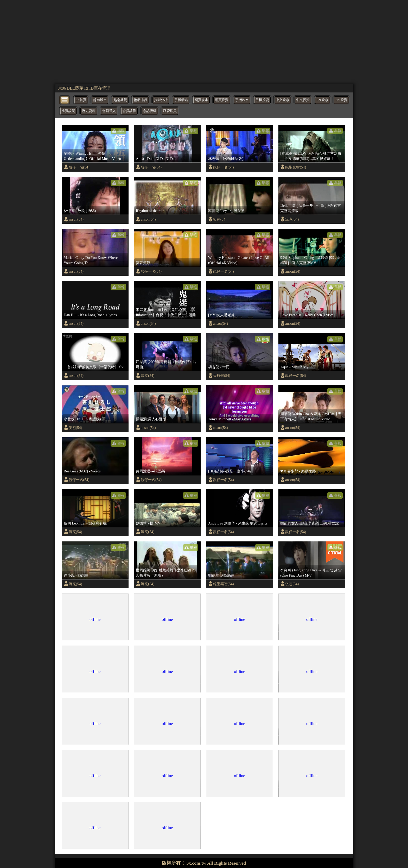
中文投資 (303, 100)
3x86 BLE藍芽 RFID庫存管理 (84, 88)
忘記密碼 (150, 111)
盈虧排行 (141, 100)
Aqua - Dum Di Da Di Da (155, 159)
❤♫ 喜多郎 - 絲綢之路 (298, 471)
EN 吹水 (322, 100)
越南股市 (100, 100)
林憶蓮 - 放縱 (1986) (80, 211)
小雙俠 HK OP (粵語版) (82, 419)
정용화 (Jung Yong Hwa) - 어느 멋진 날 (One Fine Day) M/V (311, 573)
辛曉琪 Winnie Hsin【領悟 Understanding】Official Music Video (92, 156)
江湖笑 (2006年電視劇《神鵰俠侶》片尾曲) (166, 364)
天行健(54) (222, 376)
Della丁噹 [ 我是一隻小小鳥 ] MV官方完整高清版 (310, 208)
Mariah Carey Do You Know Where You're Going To (91, 260)
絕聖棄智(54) (296, 167)
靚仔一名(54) (79, 167)
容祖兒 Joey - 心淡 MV (226, 211)
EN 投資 (341, 100)
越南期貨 (120, 100)
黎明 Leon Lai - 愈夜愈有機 (85, 523)
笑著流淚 (143, 263)
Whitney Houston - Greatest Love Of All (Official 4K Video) (239, 260)
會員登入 (109, 111)
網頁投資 (222, 100)
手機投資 (262, 100)
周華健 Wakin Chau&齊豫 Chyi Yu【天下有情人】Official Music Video (311, 416)
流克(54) (292, 219)
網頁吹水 (201, 100)
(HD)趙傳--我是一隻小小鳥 (230, 471)
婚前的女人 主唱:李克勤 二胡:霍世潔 (310, 523)
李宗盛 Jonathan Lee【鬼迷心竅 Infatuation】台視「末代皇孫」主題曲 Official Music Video (166, 313)
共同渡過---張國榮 (150, 471)
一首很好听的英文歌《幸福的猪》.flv (94, 367)
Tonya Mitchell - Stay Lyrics (230, 419)
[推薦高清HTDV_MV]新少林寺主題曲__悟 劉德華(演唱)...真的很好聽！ (311, 156)
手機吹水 (242, 100)
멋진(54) (220, 219)
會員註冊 (129, 111)
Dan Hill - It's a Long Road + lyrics (90, 315)
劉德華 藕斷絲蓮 (221, 575)
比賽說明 (68, 111)
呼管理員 (170, 111)
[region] (204, 42)
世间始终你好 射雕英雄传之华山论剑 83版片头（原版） (165, 573)
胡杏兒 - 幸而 (219, 367)
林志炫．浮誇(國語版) (226, 159)
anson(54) (76, 219)
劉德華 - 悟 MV (148, 523)
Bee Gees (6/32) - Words (82, 471)
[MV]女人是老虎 (222, 315)
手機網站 (181, 100)
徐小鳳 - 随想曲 (76, 575)
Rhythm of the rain (150, 211)
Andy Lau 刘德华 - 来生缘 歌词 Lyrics (238, 523)
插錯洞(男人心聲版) (152, 419)
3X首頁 (81, 100)
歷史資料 (89, 111)
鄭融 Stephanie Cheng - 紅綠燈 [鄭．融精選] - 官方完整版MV (311, 260)
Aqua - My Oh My (294, 367)
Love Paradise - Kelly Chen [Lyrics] (307, 315)
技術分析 (161, 100)
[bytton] (65, 100)
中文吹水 (283, 100)
